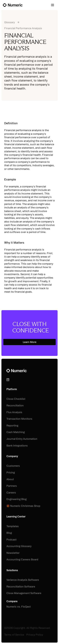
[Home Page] (13, 5)
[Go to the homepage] (17, 371)
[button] (54, 5)
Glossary (10, 22)
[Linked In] (8, 380)
